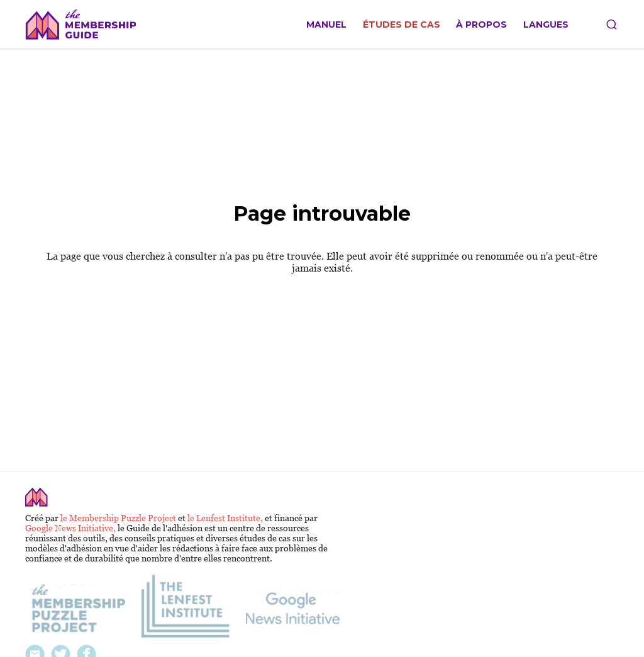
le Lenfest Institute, (226, 518)
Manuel (326, 25)
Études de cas (402, 25)
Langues (546, 25)
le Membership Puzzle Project (119, 518)
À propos (481, 25)
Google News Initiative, (71, 528)
